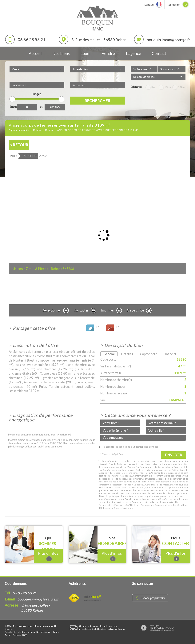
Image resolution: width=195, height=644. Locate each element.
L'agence (133, 53)
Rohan (49, 130)
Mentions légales (26, 632)
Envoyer (174, 455)
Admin (8, 635)
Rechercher (97, 101)
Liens (56, 632)
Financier (170, 354)
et (41, 107)
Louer (86, 53)
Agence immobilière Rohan (25, 130)
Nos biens (61, 53)
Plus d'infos (48, 556)
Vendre (108, 53)
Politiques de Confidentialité (155, 505)
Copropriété (149, 354)
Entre (13, 107)
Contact (159, 53)
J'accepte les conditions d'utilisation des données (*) (133, 447)
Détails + (127, 354)
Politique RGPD (20, 635)
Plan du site (10, 632)
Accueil (35, 53)
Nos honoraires (44, 632)
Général (109, 354)
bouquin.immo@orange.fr (168, 40)
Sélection (174, 5)
